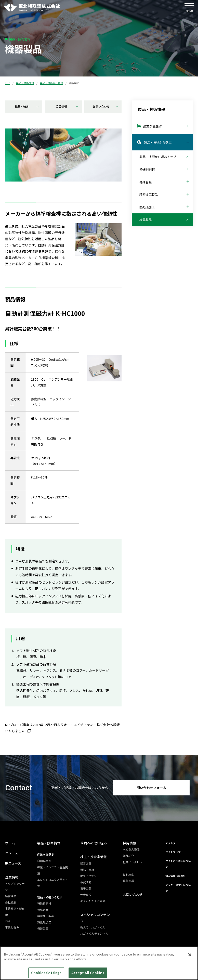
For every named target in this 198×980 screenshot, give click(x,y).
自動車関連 (44, 861)
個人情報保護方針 (176, 876)
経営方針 (86, 863)
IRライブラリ (89, 876)
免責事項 (86, 895)
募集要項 (128, 881)
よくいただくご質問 (93, 901)
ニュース (12, 853)
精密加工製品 (46, 916)
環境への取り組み (94, 843)
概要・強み (27, 106)
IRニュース (13, 863)
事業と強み (12, 927)
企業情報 (12, 877)
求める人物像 (131, 849)
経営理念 (11, 896)
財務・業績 (87, 870)
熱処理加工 (44, 922)
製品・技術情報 (25, 83)
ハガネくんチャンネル (94, 933)
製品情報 (67, 106)
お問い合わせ (105, 106)
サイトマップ (173, 852)
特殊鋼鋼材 (44, 903)
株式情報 (86, 882)
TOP (8, 83)
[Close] (190, 957)
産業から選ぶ (46, 854)
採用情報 (129, 843)
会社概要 (11, 902)
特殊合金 (43, 910)
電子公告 (86, 888)
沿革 (8, 921)
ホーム (10, 843)
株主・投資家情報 (94, 857)
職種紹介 (128, 856)
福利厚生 (128, 875)
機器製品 (43, 928)
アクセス (170, 843)
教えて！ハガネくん (93, 927)
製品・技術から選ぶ (51, 83)
